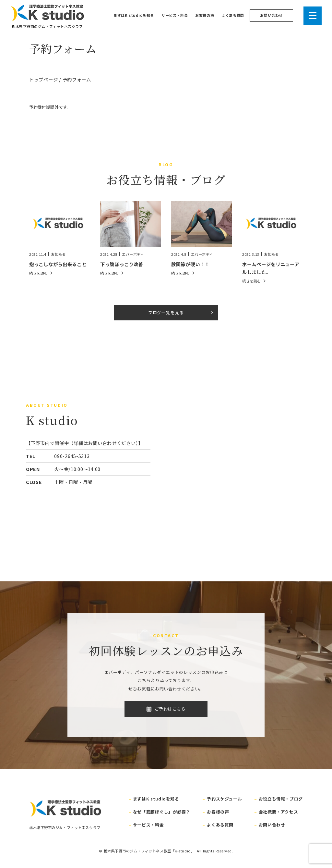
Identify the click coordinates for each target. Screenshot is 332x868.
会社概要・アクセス (279, 812)
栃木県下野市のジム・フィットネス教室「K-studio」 (149, 851)
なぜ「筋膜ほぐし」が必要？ (162, 812)
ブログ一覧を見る (166, 312)
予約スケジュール (224, 799)
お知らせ (58, 254)
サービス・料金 (175, 15)
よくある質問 (233, 15)
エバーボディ (133, 254)
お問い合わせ (271, 15)
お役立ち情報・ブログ (281, 799)
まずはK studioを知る (134, 15)
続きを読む (39, 273)
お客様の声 (205, 15)
